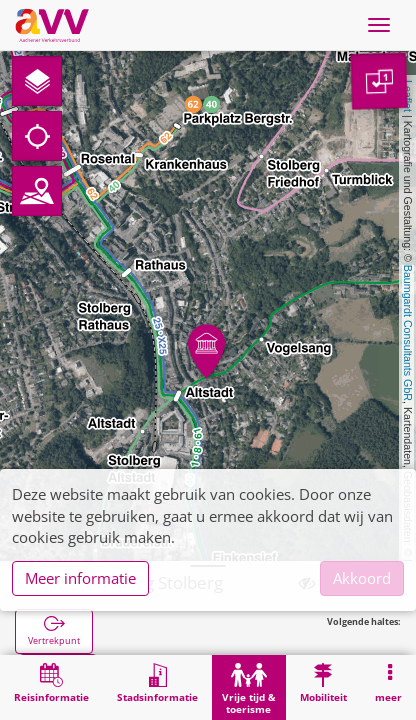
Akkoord (362, 578)
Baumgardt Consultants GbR (408, 333)
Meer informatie (80, 578)
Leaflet (408, 96)
